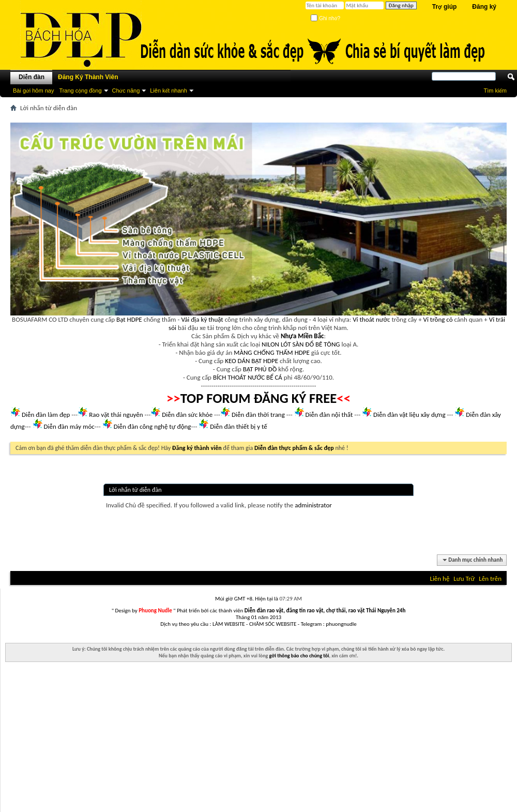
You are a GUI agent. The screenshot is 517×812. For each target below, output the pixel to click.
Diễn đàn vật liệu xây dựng (409, 415)
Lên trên (490, 578)
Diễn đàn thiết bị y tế (239, 426)
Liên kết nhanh (169, 91)
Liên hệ (439, 578)
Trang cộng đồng (80, 91)
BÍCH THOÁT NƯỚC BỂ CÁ (248, 377)
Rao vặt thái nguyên (116, 415)
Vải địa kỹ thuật (202, 319)
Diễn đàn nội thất (329, 415)
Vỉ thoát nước (371, 319)
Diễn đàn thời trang (258, 415)
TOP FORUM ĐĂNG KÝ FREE (259, 398)
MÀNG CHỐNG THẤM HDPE (272, 352)
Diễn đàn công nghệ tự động (153, 426)
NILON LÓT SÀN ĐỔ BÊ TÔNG (301, 344)
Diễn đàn (32, 77)
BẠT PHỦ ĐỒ (260, 369)
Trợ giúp (445, 7)
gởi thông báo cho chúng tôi (299, 656)
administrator (313, 505)
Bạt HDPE (129, 319)
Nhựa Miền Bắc (302, 336)
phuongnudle (341, 624)
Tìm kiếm (495, 91)
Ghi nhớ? (325, 18)
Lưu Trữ (464, 578)
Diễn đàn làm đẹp (46, 415)
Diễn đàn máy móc (69, 426)
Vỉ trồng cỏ (438, 319)
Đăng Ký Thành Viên (88, 77)
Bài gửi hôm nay (33, 91)
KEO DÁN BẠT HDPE (252, 361)
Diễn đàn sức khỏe (187, 415)
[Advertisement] (258, 740)
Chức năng (126, 91)
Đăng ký (484, 7)
